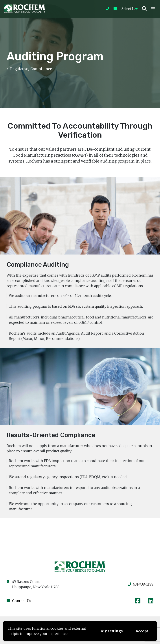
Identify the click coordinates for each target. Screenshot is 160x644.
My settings (112, 631)
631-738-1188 (141, 584)
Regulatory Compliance (29, 69)
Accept (142, 631)
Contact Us (19, 601)
